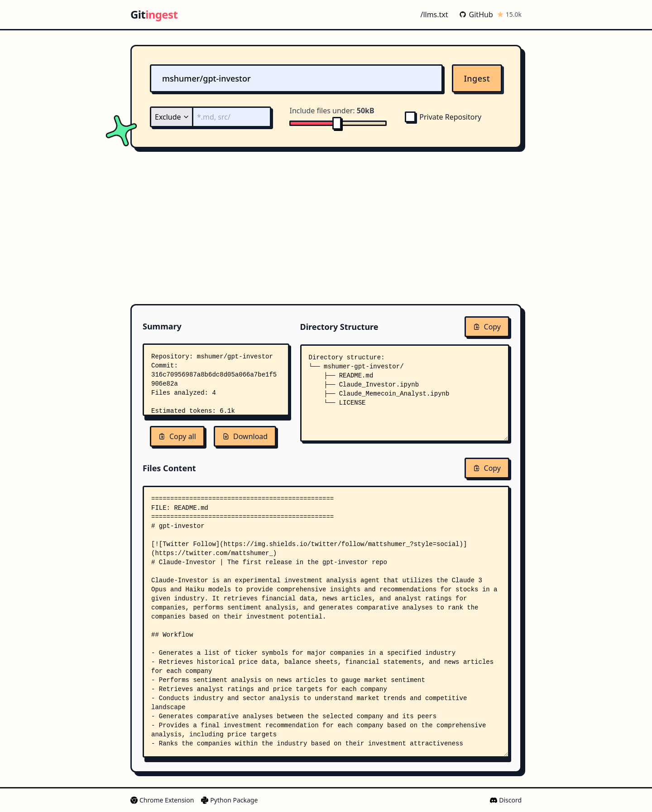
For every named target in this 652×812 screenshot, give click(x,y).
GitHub (476, 14)
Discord (506, 800)
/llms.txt (434, 14)
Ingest (477, 78)
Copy (487, 327)
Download (245, 436)
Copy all (177, 436)
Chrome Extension (162, 800)
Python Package (229, 800)
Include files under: (332, 111)
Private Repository (443, 117)
